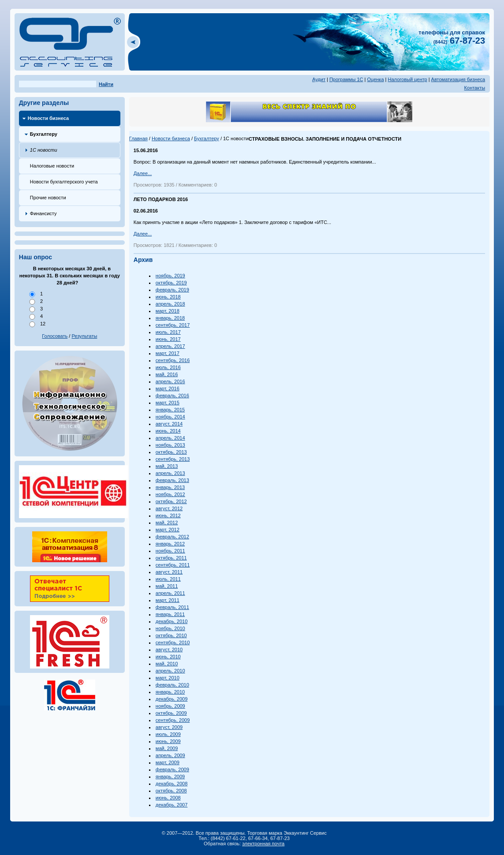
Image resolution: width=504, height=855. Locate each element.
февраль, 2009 (172, 769)
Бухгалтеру (44, 134)
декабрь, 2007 (172, 805)
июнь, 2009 (168, 741)
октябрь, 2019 (171, 283)
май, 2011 (167, 586)
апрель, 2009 (170, 755)
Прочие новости (48, 198)
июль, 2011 (168, 579)
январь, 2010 (170, 692)
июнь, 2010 (168, 657)
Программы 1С (346, 79)
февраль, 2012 (172, 537)
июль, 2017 (168, 332)
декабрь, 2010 (172, 621)
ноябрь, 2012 (170, 494)
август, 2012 (169, 508)
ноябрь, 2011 (170, 551)
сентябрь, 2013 (173, 459)
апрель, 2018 (170, 304)
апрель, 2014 (170, 438)
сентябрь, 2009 (173, 720)
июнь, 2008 (168, 798)
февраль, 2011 (172, 607)
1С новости (44, 150)
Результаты (84, 336)
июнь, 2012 (168, 515)
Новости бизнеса (48, 118)
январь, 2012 (170, 544)
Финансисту (43, 213)
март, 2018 (168, 311)
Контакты (475, 88)
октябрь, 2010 (171, 635)
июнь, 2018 (168, 297)
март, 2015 (168, 403)
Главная (138, 138)
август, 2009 (169, 727)
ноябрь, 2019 (170, 276)
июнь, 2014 (168, 431)
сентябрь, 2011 (173, 565)
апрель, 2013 (170, 473)
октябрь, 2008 (171, 791)
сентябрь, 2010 (173, 642)
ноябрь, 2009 (170, 706)
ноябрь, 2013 (170, 445)
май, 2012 (167, 523)
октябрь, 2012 (171, 501)
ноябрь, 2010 (170, 628)
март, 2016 (168, 388)
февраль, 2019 (172, 290)
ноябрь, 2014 (170, 417)
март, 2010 (168, 678)
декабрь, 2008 (172, 784)
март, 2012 (168, 530)
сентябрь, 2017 (173, 325)
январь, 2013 (170, 487)
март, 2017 (168, 353)
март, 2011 (168, 600)
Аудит (319, 79)
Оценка (375, 79)
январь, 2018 (170, 318)
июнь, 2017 (168, 339)
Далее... (143, 173)
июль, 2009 (168, 734)
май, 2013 (167, 466)
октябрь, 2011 (171, 558)
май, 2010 (167, 664)
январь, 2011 (170, 614)
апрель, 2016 (170, 381)
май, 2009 (167, 748)
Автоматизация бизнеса (458, 79)
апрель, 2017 (170, 346)
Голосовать (55, 336)
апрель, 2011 (170, 593)
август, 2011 (169, 572)
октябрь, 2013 (171, 452)
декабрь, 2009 (172, 699)
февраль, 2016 (172, 396)
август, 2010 (169, 650)
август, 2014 (169, 424)
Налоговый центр (408, 79)
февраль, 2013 (172, 480)
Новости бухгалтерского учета (64, 182)
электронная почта (263, 844)
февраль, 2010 (172, 685)
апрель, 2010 (170, 671)
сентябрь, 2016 (173, 360)
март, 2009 (168, 762)
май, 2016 (167, 374)
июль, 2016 (168, 367)
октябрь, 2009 (171, 713)
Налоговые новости (52, 166)
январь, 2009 (170, 777)
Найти (106, 84)
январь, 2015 (170, 410)
